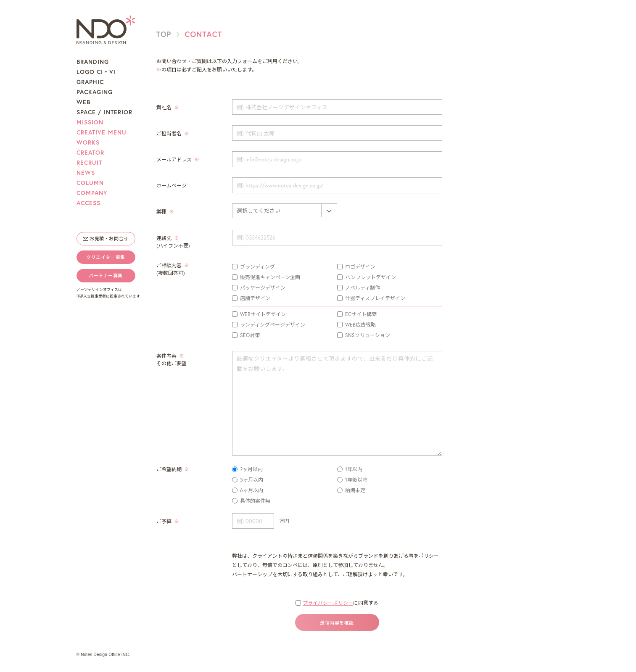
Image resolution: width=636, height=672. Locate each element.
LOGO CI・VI (96, 72)
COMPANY (92, 193)
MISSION (90, 122)
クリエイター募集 (106, 257)
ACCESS (89, 203)
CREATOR (91, 153)
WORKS (88, 142)
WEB (83, 102)
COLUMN (90, 183)
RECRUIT (90, 163)
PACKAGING (95, 92)
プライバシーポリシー (328, 603)
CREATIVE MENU (102, 132)
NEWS (86, 173)
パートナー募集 (106, 276)
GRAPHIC (90, 82)
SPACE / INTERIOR (105, 112)
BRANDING (93, 62)
